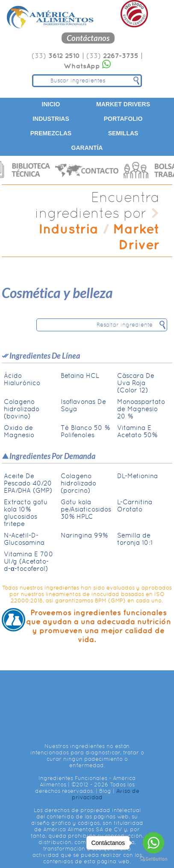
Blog (105, 791)
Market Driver (136, 237)
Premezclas (51, 133)
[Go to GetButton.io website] (153, 859)
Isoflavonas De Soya (83, 405)
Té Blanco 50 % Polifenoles (85, 431)
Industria (68, 229)
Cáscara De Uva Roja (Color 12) (136, 383)
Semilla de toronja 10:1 (135, 539)
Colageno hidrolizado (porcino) (78, 483)
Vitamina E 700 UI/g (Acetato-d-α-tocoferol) (29, 561)
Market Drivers (123, 104)
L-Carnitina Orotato (135, 506)
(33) (56, 56)
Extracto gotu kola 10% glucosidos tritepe (26, 513)
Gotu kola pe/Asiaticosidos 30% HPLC (86, 509)
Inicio (51, 104)
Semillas (123, 133)
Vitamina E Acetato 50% (137, 431)
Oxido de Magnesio (19, 431)
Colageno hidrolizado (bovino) (22, 409)
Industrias (51, 119)
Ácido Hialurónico (22, 379)
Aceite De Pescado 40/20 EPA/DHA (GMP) (28, 483)
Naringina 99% (84, 535)
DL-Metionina (137, 476)
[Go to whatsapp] (153, 843)
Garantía (87, 148)
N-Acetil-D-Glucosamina (24, 539)
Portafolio (123, 119)
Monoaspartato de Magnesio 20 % (141, 409)
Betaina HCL (80, 376)
